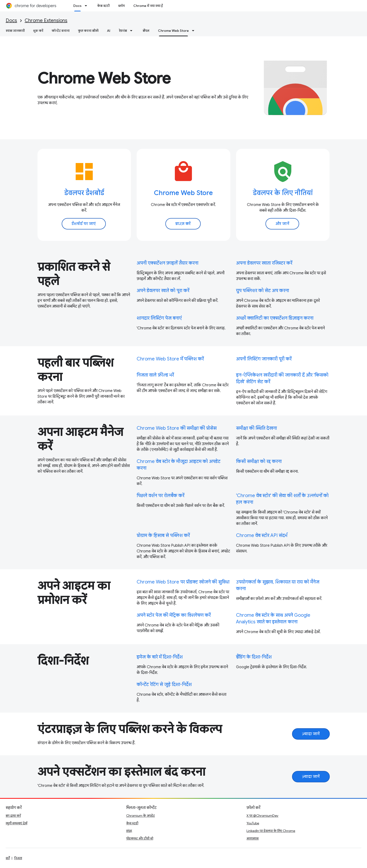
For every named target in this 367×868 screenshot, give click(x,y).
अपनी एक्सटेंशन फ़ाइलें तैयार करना (167, 263)
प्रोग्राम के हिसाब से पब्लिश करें (163, 535)
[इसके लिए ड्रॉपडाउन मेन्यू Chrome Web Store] (195, 31)
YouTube (253, 823)
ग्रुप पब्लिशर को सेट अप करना (262, 291)
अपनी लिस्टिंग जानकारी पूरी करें (264, 359)
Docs (11, 21)
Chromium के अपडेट (141, 816)
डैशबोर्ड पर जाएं (84, 224)
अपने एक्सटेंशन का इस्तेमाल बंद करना (121, 772)
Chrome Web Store (104, 78)
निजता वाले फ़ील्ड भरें (155, 375)
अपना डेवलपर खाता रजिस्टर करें (264, 263)
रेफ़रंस (123, 31)
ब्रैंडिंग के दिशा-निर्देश (254, 657)
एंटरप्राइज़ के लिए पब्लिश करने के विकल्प (130, 729)
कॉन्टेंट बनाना (61, 31)
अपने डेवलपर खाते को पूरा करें (163, 291)
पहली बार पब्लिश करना (75, 370)
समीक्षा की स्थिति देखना (256, 428)
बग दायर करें (13, 816)
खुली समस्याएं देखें (16, 823)
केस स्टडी (103, 6)
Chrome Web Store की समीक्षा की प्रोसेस (177, 428)
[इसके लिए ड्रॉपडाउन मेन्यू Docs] (87, 6)
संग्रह (129, 831)
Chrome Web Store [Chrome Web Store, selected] (173, 31)
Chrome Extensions (46, 21)
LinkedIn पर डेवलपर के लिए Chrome (271, 831)
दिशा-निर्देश (63, 661)
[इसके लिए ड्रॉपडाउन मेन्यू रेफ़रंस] (133, 31)
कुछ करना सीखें (88, 31)
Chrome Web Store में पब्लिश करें (170, 359)
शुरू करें (38, 31)
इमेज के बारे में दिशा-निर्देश (160, 657)
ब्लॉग (121, 6)
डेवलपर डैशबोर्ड (84, 193)
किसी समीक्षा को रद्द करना (259, 461)
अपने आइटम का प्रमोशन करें (74, 593)
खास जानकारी (15, 31)
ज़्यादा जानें (311, 734)
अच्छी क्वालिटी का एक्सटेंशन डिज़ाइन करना (275, 318)
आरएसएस (253, 838)
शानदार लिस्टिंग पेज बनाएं (159, 318)
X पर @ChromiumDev (262, 816)
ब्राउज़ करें (183, 224)
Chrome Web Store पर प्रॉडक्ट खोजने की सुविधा (183, 582)
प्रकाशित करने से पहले (74, 274)
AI (109, 31)
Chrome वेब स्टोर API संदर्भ (262, 535)
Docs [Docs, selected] (77, 6)
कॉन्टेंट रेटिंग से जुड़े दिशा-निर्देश (164, 684)
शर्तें (8, 858)
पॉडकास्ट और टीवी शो (140, 838)
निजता (18, 858)
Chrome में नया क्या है (148, 6)
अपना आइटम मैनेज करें (80, 439)
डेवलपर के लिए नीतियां (283, 193)
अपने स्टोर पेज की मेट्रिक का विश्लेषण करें (174, 615)
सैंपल (146, 31)
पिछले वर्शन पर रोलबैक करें (160, 496)
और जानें (282, 224)
